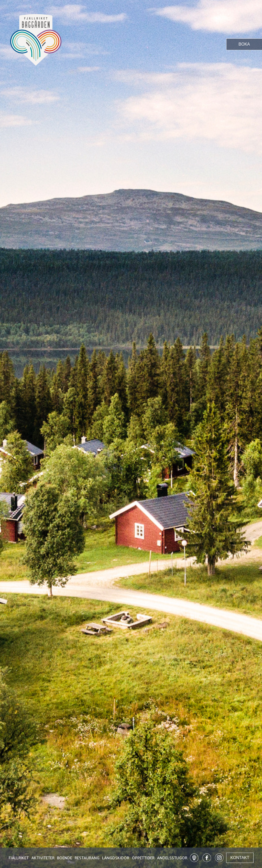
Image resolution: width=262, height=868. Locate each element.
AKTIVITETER (43, 858)
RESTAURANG (87, 858)
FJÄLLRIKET (19, 858)
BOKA (244, 44)
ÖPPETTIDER (143, 858)
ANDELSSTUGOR (172, 858)
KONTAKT (240, 858)
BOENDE (65, 858)
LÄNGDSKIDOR (116, 858)
